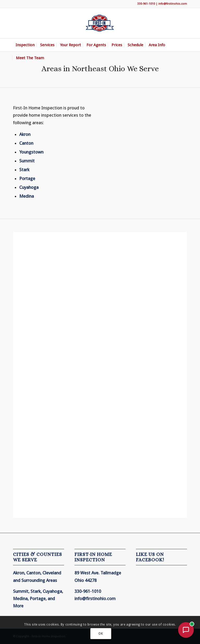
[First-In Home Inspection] (100, 23)
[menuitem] (25, 45)
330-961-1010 (146, 4)
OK (101, 634)
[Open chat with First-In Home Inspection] (186, 630)
